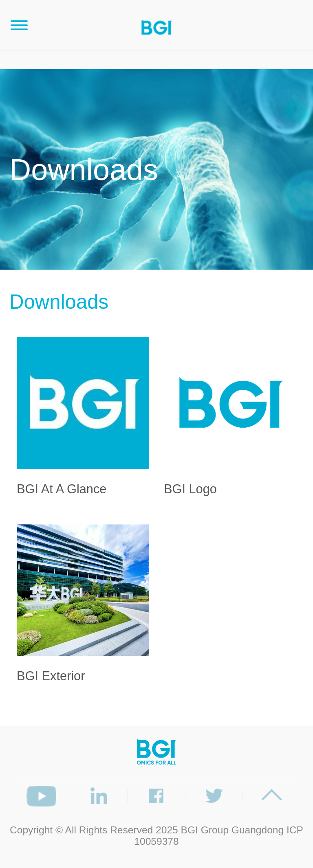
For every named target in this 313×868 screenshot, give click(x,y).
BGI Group (205, 830)
